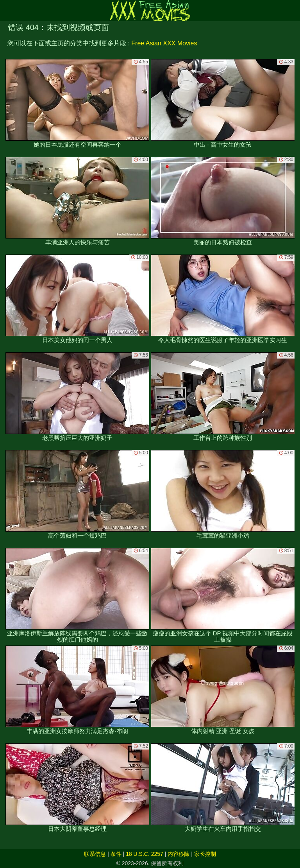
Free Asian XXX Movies (164, 43)
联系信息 (95, 854)
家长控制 (205, 854)
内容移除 (179, 854)
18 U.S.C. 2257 (145, 854)
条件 (116, 854)
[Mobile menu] (7, 11)
